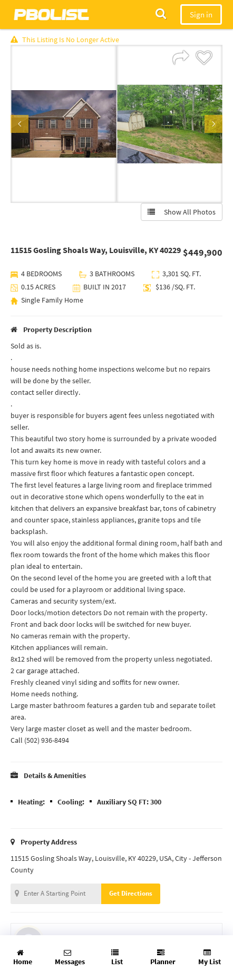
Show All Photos (182, 212)
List (117, 958)
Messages (70, 958)
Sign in (201, 14)
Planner (163, 958)
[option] (64, 124)
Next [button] (213, 124)
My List (210, 958)
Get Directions (131, 893)
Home (23, 958)
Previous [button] (20, 124)
